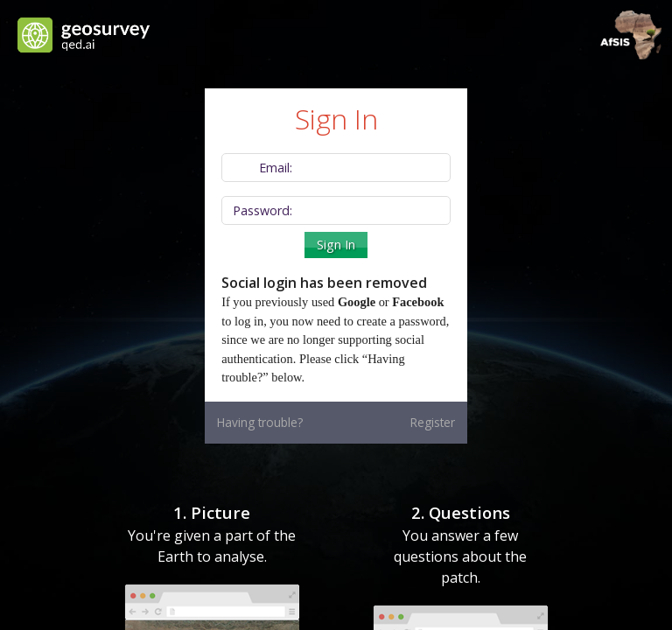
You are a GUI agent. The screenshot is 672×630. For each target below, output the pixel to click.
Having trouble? (260, 422)
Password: (262, 210)
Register (433, 422)
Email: (276, 168)
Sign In (336, 245)
